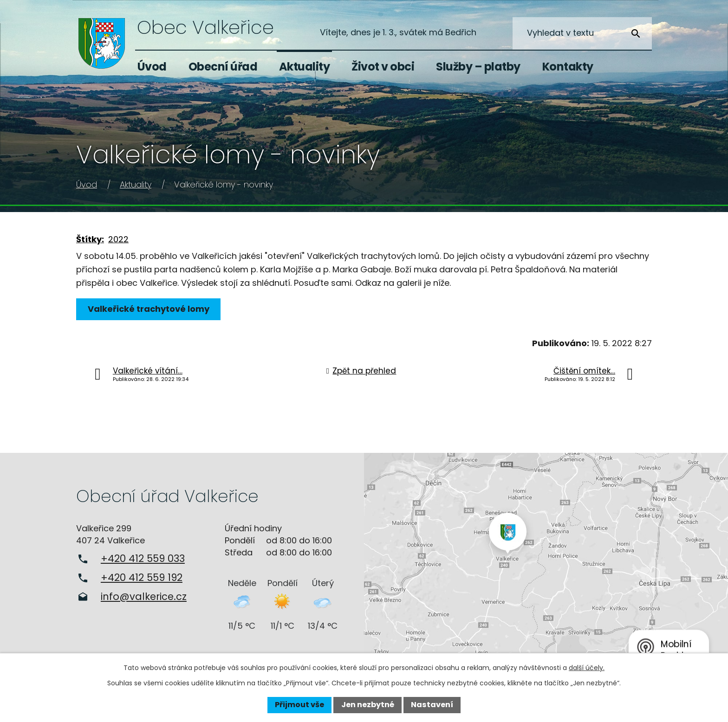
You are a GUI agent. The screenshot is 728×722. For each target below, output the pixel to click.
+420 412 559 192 (142, 577)
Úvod (152, 67)
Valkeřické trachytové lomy (149, 309)
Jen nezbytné (368, 705)
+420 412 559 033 (143, 558)
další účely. (587, 668)
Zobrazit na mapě (546, 562)
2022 (118, 239)
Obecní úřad (223, 67)
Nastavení (432, 705)
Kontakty (568, 67)
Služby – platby (478, 67)
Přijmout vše (299, 705)
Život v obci (383, 67)
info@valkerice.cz (144, 596)
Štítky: (90, 239)
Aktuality (305, 67)
